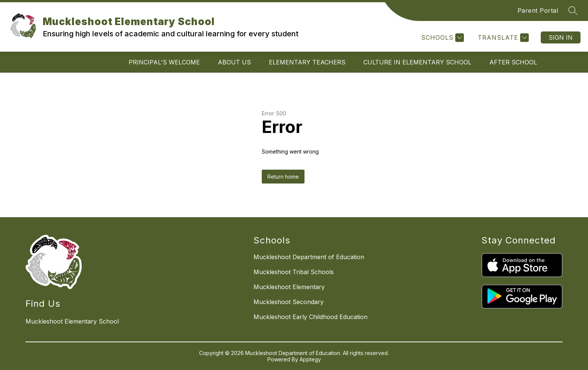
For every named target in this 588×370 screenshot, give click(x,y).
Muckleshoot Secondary (289, 302)
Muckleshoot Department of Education (309, 257)
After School (513, 62)
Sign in (561, 37)
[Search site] (573, 10)
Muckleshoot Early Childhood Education (310, 317)
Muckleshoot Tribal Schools (294, 272)
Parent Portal (538, 10)
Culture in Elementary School (417, 62)
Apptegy (310, 359)
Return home (283, 177)
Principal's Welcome (164, 62)
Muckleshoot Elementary (289, 287)
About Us (234, 62)
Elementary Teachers (307, 62)
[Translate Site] (502, 38)
